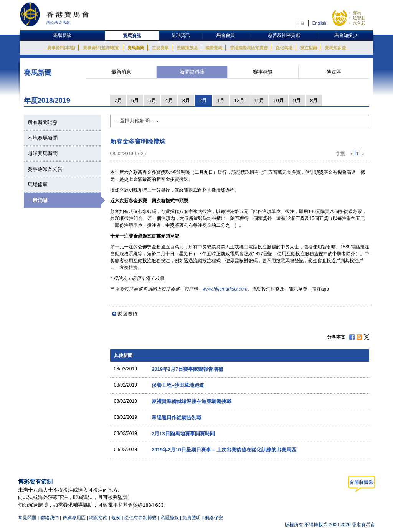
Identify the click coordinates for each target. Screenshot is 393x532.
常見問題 (27, 518)
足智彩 (359, 18)
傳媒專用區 (74, 518)
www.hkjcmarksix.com (225, 289)
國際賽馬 (214, 48)
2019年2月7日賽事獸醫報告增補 (187, 369)
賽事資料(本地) (61, 48)
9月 (297, 100)
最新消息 (121, 72)
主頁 (300, 23)
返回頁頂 (127, 314)
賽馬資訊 (132, 36)
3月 (186, 100)
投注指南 (309, 48)
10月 (278, 100)
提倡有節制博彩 (140, 518)
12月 (239, 100)
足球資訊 (181, 35)
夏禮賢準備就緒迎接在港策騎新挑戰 (192, 401)
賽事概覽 (263, 72)
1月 (221, 100)
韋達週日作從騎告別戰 (177, 417)
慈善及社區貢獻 (284, 35)
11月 (259, 100)
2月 (203, 100)
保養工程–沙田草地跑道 (178, 385)
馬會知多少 (346, 35)
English (319, 23)
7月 (118, 100)
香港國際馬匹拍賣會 (249, 48)
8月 (314, 100)
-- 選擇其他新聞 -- (137, 121)
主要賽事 (160, 48)
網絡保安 (214, 518)
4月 (169, 100)
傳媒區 (334, 72)
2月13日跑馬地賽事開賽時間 (183, 434)
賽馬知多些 (335, 48)
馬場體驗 (62, 35)
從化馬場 (284, 48)
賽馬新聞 (136, 48)
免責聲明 (192, 518)
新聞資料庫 (192, 72)
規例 (116, 518)
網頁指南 (98, 518)
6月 (135, 100)
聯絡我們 (50, 518)
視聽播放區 (187, 48)
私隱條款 (170, 518)
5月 (152, 100)
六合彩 (359, 23)
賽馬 (357, 13)
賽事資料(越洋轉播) (101, 48)
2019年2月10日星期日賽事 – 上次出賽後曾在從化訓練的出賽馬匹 (224, 450)
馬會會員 (226, 35)
